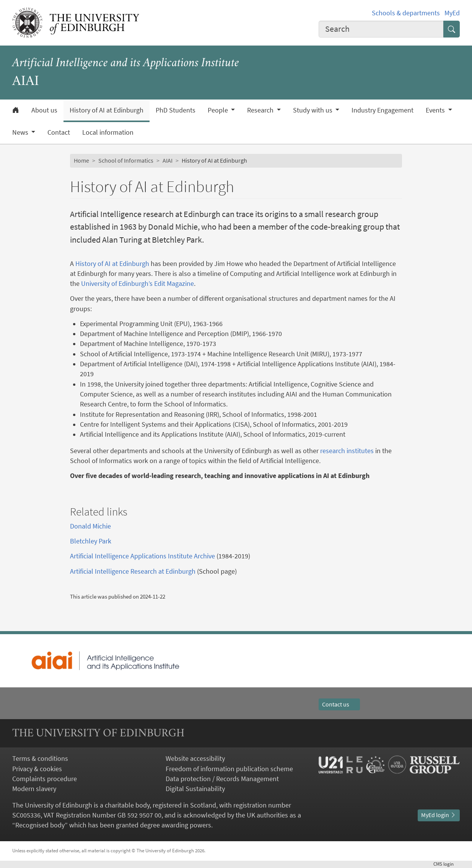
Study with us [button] (313, 110)
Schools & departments (406, 13)
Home (81, 161)
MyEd (452, 13)
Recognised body (40, 825)
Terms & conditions (40, 759)
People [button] (219, 110)
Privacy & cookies (37, 769)
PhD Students (176, 110)
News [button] (21, 132)
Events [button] (436, 110)
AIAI (168, 161)
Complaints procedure (45, 779)
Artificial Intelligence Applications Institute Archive (142, 556)
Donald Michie (90, 526)
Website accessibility (195, 759)
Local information (108, 132)
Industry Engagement (382, 110)
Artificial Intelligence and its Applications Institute (126, 63)
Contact (59, 132)
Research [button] (261, 110)
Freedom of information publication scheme (229, 769)
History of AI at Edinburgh (107, 110)
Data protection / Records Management (222, 779)
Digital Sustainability (195, 789)
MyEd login (439, 815)
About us (44, 110)
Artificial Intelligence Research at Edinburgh (133, 571)
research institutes (347, 451)
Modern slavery (34, 789)
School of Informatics (126, 161)
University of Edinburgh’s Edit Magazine (138, 284)
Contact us (339, 704)
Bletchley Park (91, 541)
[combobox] (381, 29)
